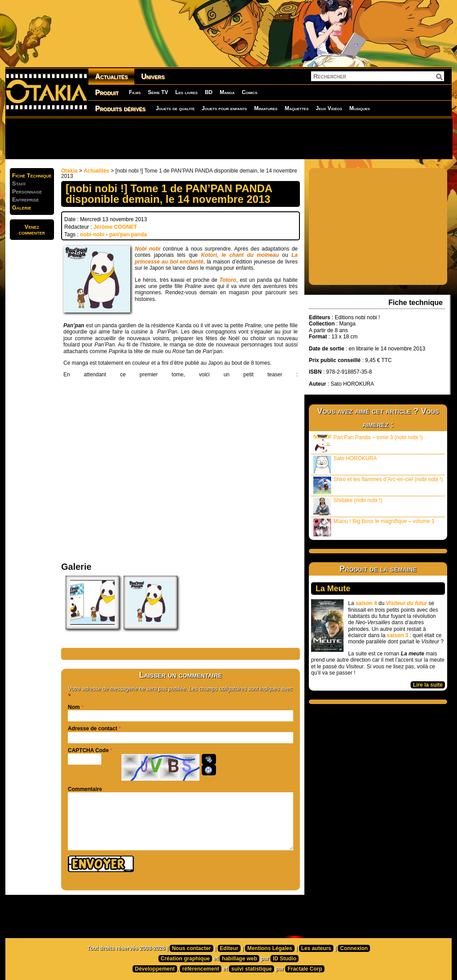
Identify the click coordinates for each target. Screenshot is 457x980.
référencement (201, 969)
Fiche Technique (32, 175)
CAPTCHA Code (88, 750)
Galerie (22, 208)
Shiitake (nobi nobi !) (348, 506)
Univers (153, 76)
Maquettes (297, 108)
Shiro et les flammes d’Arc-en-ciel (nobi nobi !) (378, 485)
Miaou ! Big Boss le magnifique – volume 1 (374, 527)
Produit (107, 93)
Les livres (187, 92)
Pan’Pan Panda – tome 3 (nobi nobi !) (368, 443)
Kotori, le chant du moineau (240, 255)
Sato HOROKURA (345, 464)
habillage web (239, 959)
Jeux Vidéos (329, 108)
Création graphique (185, 959)
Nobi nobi (147, 249)
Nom (74, 707)
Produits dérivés (120, 109)
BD (209, 92)
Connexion (354, 948)
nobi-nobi (92, 235)
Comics (250, 92)
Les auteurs (316, 948)
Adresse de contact (93, 729)
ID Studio (285, 959)
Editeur (229, 948)
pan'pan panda (128, 235)
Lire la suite (428, 685)
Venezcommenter (32, 230)
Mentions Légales (270, 948)
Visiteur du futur (407, 603)
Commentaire (85, 789)
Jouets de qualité (175, 108)
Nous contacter (191, 948)
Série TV (158, 92)
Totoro (228, 280)
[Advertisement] (228, 138)
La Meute (333, 589)
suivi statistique (251, 969)
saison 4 (366, 603)
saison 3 (398, 635)
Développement (155, 969)
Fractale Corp (305, 969)
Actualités (111, 76)
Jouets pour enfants (224, 108)
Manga (227, 92)
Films (135, 92)
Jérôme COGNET (115, 227)
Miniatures (266, 108)
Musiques (360, 108)
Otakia (69, 171)
